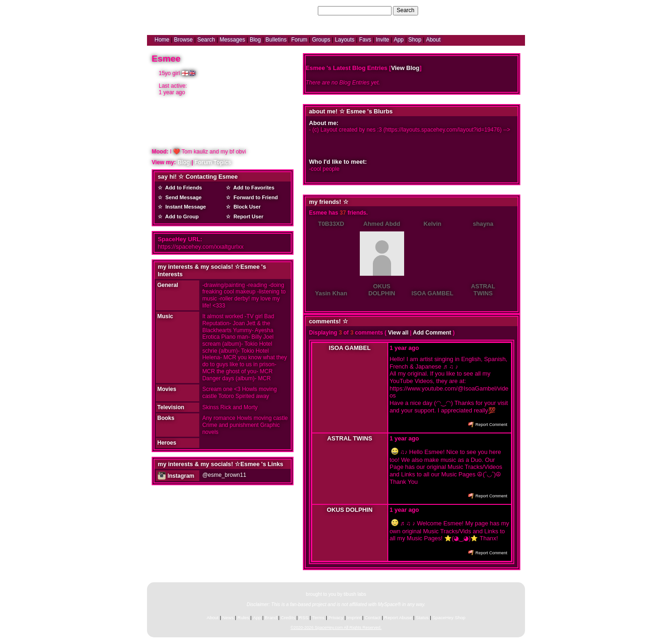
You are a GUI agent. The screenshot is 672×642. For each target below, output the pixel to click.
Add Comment (432, 333)
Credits (288, 618)
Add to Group (181, 216)
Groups (321, 40)
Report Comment (488, 425)
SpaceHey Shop (449, 618)
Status (422, 618)
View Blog (405, 68)
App (399, 40)
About (433, 40)
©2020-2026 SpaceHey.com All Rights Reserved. (336, 628)
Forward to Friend (254, 197)
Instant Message (184, 207)
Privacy (336, 618)
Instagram (176, 476)
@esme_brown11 (224, 475)
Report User (247, 216)
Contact (373, 618)
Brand (271, 618)
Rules (243, 618)
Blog (255, 40)
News (228, 618)
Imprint (354, 618)
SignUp (511, 10)
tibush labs (355, 594)
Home (162, 40)
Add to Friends (182, 188)
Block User (246, 207)
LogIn (490, 10)
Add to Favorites (252, 188)
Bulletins (276, 40)
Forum (299, 40)
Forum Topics (213, 162)
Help (473, 10)
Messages (232, 40)
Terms (318, 618)
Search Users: (298, 10)
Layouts (345, 40)
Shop (415, 40)
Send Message (182, 197)
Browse (183, 40)
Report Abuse (398, 618)
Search (406, 10)
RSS (304, 618)
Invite (382, 40)
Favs (365, 40)
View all (398, 333)
